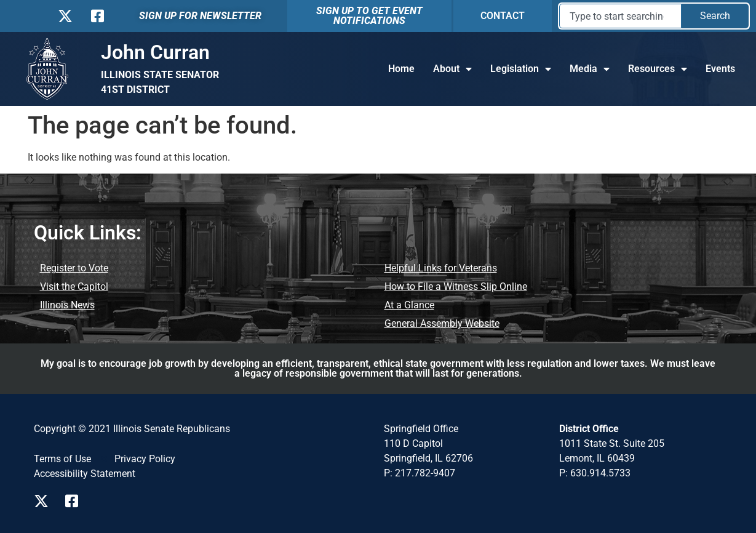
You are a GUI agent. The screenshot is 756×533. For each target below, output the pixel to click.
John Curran (155, 52)
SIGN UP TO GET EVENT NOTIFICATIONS (369, 16)
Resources (658, 69)
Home (401, 69)
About (452, 69)
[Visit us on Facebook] (76, 501)
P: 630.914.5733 (595, 473)
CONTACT (503, 16)
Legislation (521, 69)
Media (590, 69)
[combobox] (620, 16)
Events (720, 69)
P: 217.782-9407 (420, 473)
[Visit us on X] (45, 501)
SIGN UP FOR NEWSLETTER (200, 16)
